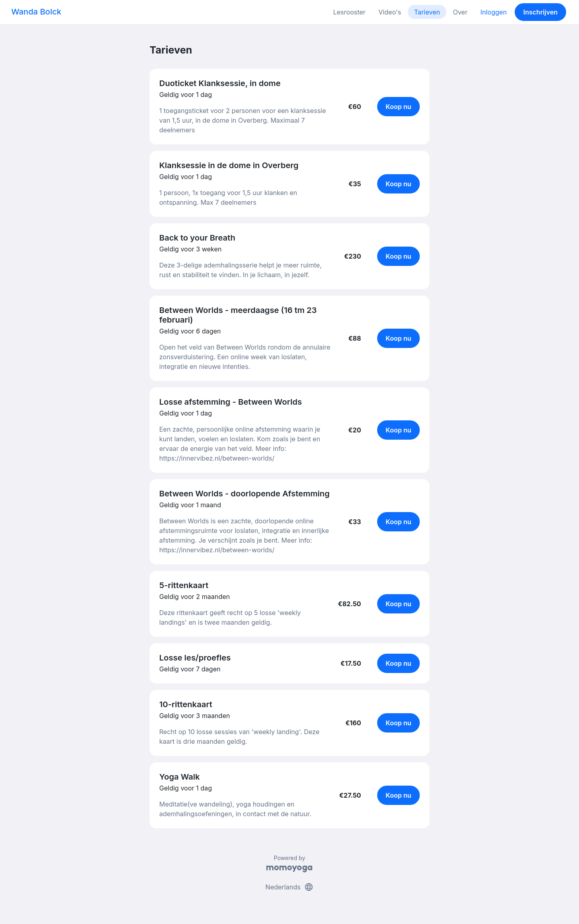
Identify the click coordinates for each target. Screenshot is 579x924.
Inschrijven (541, 12)
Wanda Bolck (36, 12)
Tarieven (427, 12)
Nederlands (289, 887)
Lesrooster (349, 12)
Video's (390, 12)
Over (460, 12)
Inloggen (494, 12)
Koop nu (398, 107)
